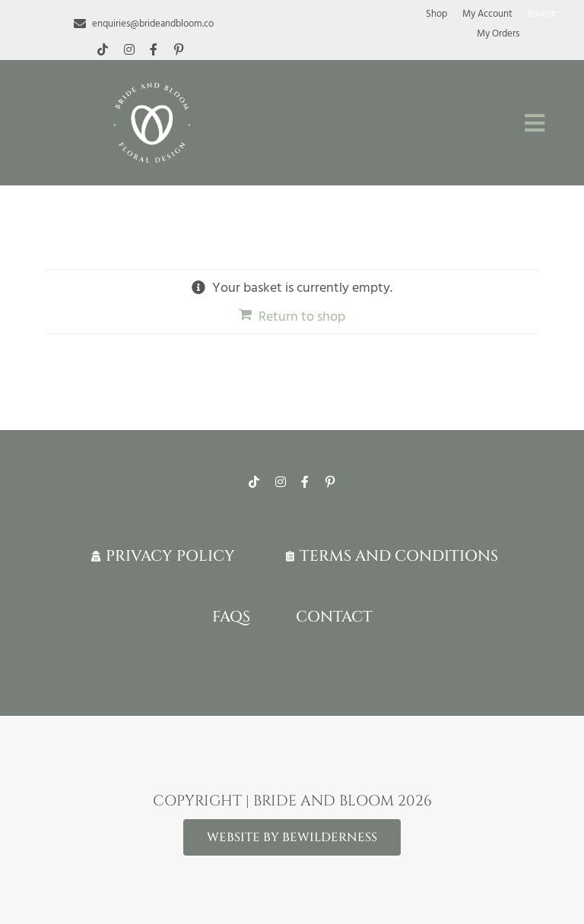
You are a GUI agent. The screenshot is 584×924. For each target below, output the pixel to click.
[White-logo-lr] (152, 89)
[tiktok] (103, 49)
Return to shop (302, 316)
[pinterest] (179, 49)
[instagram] (129, 49)
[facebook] (154, 49)
